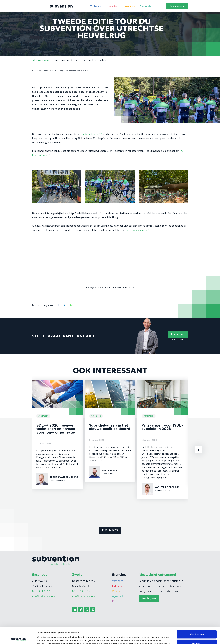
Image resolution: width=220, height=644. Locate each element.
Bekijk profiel (178, 339)
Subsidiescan (177, 6)
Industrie (113, 6)
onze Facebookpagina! (137, 230)
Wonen (129, 6)
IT (158, 6)
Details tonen (43, 638)
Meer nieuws (110, 530)
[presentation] (198, 450)
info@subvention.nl (44, 596)
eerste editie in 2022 (91, 134)
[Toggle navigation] (36, 6)
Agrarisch (145, 6)
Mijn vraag (178, 334)
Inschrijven (149, 599)
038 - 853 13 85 (81, 591)
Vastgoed (96, 6)
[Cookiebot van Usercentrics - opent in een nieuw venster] (18, 639)
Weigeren (196, 627)
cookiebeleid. (93, 631)
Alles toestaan (197, 618)
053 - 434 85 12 (41, 591)
